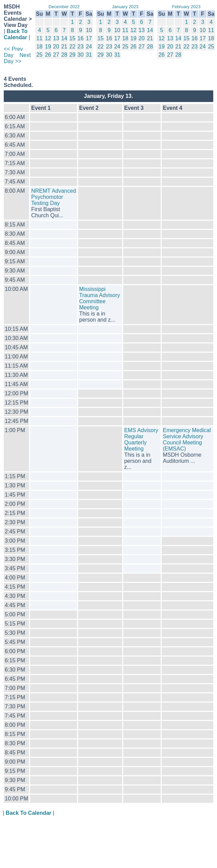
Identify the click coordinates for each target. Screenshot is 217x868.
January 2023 (125, 7)
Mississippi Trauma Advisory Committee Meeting (99, 298)
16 (81, 38)
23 (81, 47)
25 (40, 55)
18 (40, 47)
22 (72, 47)
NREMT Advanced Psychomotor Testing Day (53, 197)
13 (56, 38)
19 (48, 47)
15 (72, 38)
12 (48, 38)
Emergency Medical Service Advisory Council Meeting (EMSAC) (187, 439)
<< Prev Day (13, 52)
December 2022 (64, 7)
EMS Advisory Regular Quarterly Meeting (141, 439)
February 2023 (186, 7)
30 (81, 55)
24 (89, 47)
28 (64, 55)
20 (56, 47)
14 (64, 38)
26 (48, 55)
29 (72, 55)
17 (89, 38)
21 (64, 47)
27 (56, 55)
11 (40, 38)
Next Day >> (17, 58)
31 (89, 55)
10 (89, 30)
